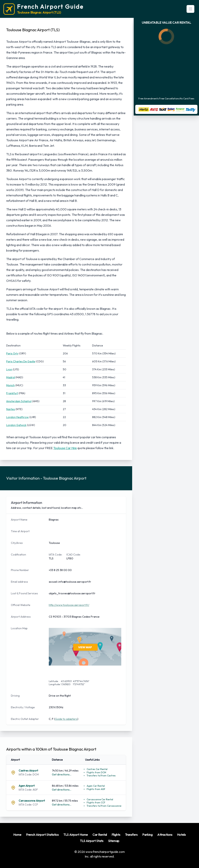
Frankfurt (12, 393)
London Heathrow (17, 417)
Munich (10, 385)
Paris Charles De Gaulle (21, 361)
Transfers (131, 835)
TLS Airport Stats (92, 841)
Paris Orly (12, 353)
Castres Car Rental (97, 769)
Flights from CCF (96, 802)
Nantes (11, 409)
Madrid (10, 377)
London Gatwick (16, 425)
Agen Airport (27, 786)
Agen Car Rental (96, 786)
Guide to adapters (66, 719)
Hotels (181, 835)
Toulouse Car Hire (65, 448)
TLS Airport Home (76, 835)
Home (17, 835)
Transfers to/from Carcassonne (104, 806)
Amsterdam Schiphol (19, 401)
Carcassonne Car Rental (100, 799)
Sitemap (114, 841)
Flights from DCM (96, 772)
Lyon (9, 369)
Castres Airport (28, 771)
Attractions (165, 835)
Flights (116, 835)
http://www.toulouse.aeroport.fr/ (69, 605)
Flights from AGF (96, 789)
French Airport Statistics (42, 835)
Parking (147, 835)
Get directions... (62, 774)
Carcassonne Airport (32, 801)
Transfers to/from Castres (101, 776)
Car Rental (100, 835)
